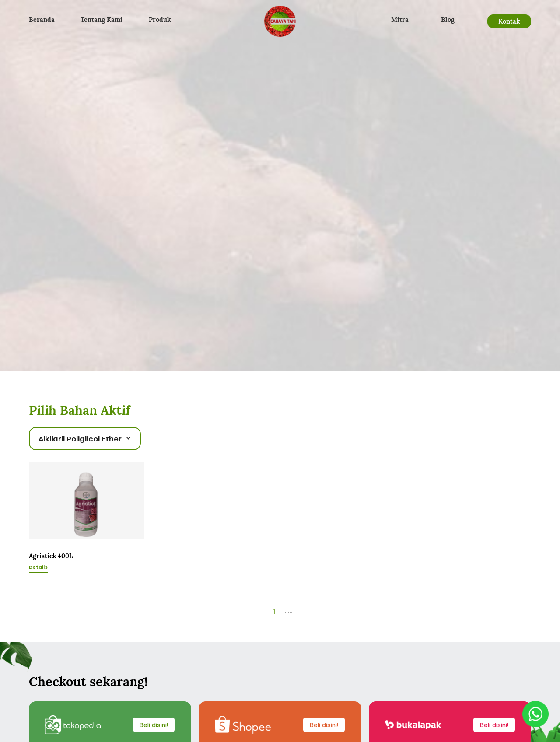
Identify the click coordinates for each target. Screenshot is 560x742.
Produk (160, 19)
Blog (448, 19)
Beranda (42, 19)
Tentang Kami (101, 19)
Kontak (509, 21)
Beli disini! (154, 725)
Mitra (400, 19)
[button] (85, 439)
